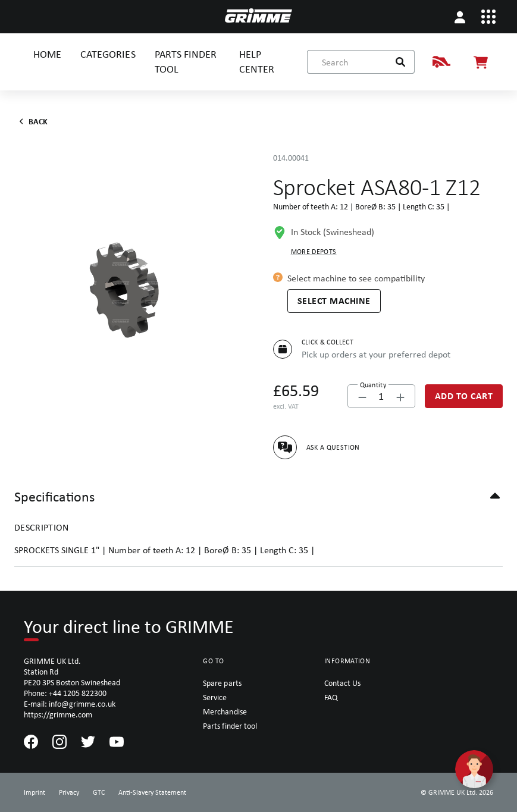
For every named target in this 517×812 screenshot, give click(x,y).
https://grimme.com (58, 714)
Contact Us (342, 683)
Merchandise (225, 711)
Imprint (35, 792)
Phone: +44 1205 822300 (65, 693)
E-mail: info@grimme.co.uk (70, 704)
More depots (314, 252)
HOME (47, 54)
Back (31, 121)
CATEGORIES (108, 54)
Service (215, 697)
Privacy (69, 792)
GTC (99, 792)
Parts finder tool (230, 726)
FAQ (331, 697)
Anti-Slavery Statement (152, 792)
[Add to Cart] (464, 396)
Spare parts (222, 683)
